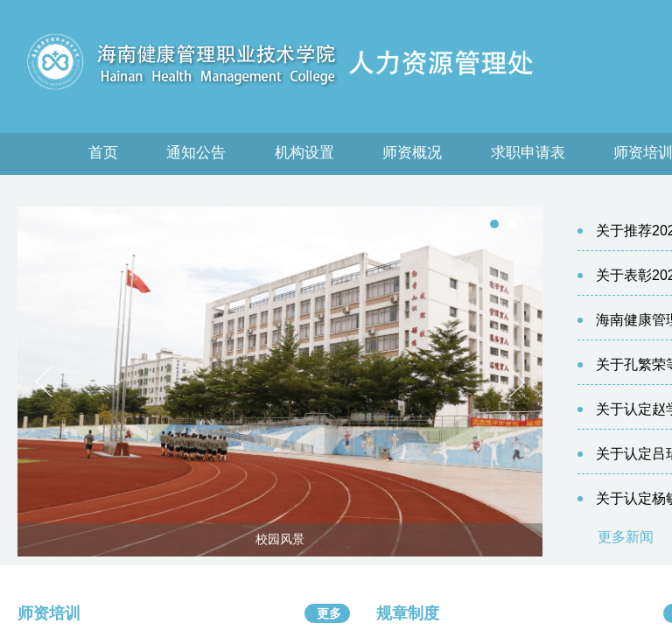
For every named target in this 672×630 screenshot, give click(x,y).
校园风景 (280, 539)
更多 (329, 613)
